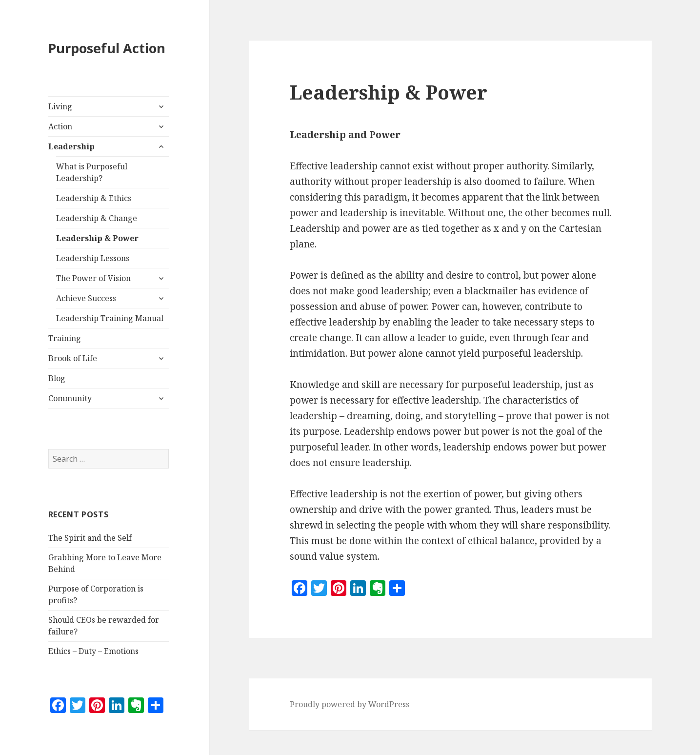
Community (70, 398)
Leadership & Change (97, 218)
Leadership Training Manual (110, 318)
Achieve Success (86, 298)
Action (60, 126)
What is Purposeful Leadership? (92, 172)
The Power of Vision (93, 278)
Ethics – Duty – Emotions (93, 651)
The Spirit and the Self (90, 538)
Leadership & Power (97, 238)
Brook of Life (73, 358)
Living (60, 106)
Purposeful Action (107, 48)
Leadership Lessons (93, 258)
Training (65, 338)
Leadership (71, 146)
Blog (57, 378)
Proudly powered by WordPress (350, 704)
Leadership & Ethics (94, 198)
